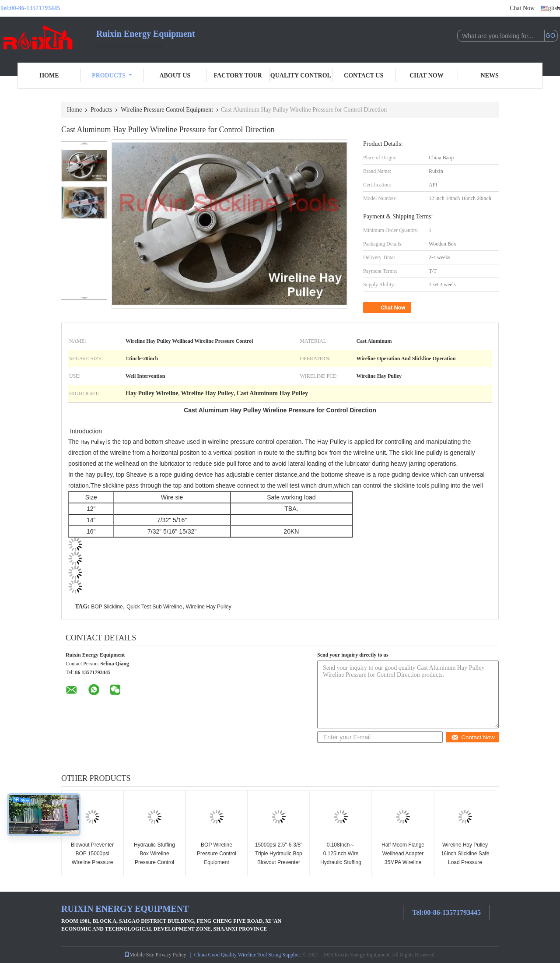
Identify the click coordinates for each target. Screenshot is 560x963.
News (490, 76)
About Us (175, 76)
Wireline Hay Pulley (209, 607)
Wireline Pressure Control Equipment (167, 110)
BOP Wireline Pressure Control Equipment (217, 854)
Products (112, 76)
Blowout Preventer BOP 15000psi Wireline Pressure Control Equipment (92, 858)
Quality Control (301, 76)
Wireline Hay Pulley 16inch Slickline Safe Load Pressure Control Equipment (465, 858)
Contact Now (473, 737)
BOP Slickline (107, 607)
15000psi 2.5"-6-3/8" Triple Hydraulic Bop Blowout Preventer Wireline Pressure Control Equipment (279, 862)
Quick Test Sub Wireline (154, 607)
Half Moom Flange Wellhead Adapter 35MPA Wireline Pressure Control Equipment (403, 862)
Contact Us (364, 76)
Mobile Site (139, 955)
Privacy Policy (171, 955)
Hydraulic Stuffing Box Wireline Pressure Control (154, 854)
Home (49, 76)
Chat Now (522, 8)
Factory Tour (238, 76)
